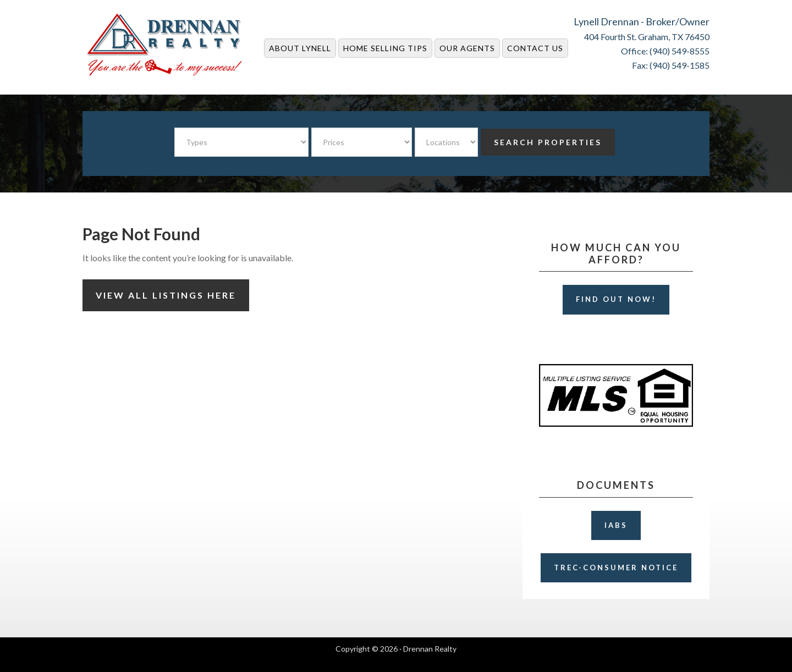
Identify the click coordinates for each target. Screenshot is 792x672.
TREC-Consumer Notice (616, 568)
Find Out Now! (616, 299)
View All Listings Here (166, 295)
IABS (616, 525)
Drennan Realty (165, 45)
